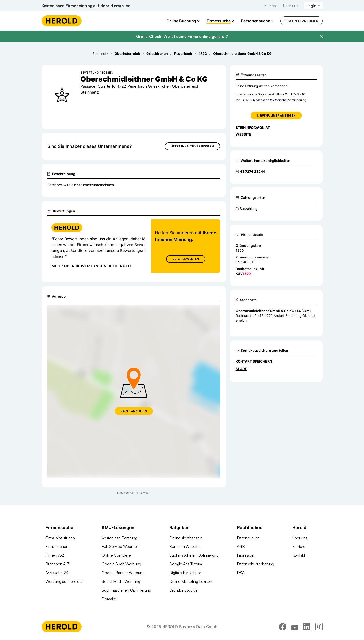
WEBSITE (243, 134)
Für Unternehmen (302, 21)
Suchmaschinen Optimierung (126, 590)
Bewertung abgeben (97, 73)
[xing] (319, 627)
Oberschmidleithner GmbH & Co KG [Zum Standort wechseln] (265, 311)
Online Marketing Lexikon (191, 581)
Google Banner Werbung (123, 573)
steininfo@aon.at (253, 128)
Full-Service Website (119, 546)
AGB (241, 546)
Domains (109, 599)
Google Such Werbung (121, 564)
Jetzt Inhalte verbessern (192, 146)
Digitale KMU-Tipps (185, 573)
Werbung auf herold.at (65, 581)
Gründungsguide (183, 590)
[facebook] (283, 627)
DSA (241, 573)
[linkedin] (307, 627)
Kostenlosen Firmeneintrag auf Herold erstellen (86, 6)
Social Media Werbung (121, 581)
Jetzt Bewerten (186, 259)
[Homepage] (62, 21)
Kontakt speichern (254, 361)
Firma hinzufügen (60, 538)
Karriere (271, 6)
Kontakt (299, 555)
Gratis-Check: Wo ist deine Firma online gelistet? (182, 36)
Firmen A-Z (55, 555)
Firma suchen (57, 546)
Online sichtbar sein (186, 538)
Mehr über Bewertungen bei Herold (91, 266)
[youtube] (295, 627)
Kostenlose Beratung (120, 538)
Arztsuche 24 (57, 573)
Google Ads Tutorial (186, 564)
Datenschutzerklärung (256, 564)
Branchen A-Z (58, 564)
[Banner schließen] (322, 37)
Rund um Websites (185, 546)
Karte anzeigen (134, 411)
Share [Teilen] (241, 369)
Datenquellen (248, 538)
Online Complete (116, 555)
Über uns (291, 6)
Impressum (246, 555)
